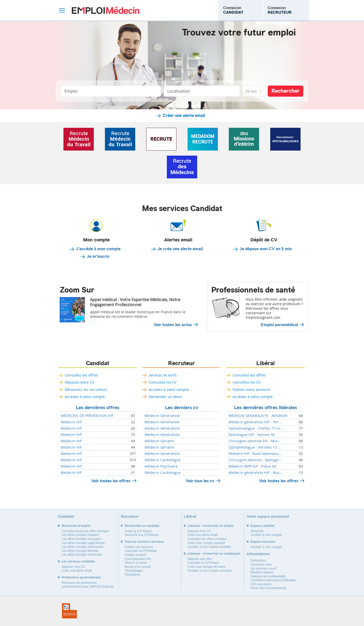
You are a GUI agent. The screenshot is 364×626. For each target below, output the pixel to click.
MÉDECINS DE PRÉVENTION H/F (87, 416)
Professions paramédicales (81, 577)
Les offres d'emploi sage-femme (83, 543)
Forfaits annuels (135, 555)
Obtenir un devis (136, 563)
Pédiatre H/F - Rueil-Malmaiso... (255, 454)
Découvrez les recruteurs (86, 390)
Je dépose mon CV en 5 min (266, 249)
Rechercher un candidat (142, 526)
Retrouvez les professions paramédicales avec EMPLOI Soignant (88, 585)
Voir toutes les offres (111, 481)
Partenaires (132, 575)
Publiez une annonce (139, 547)
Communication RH (138, 559)
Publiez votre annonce (251, 390)
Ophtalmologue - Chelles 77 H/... (256, 428)
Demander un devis (165, 397)
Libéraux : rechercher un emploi (211, 526)
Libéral (266, 363)
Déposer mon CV (73, 567)
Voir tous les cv (200, 481)
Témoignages (134, 571)
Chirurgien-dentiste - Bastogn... (255, 460)
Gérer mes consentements (268, 588)
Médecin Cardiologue (163, 460)
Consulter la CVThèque (203, 563)
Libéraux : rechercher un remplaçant (214, 554)
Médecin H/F (71, 422)
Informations (258, 554)
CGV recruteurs (261, 584)
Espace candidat (263, 526)
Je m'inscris (98, 257)
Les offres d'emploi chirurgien (81, 539)
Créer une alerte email (184, 116)
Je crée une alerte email (180, 249)
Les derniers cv (182, 408)
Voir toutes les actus (173, 325)
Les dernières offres (98, 408)
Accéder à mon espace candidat (209, 547)
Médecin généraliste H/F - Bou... (256, 473)
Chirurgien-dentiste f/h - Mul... (255, 441)
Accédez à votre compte (85, 397)
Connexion (233, 10)
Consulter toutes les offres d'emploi (85, 531)
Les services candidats (78, 561)
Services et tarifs (163, 375)
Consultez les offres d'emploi (207, 539)
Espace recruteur (263, 542)
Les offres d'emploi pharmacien (83, 547)
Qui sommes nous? (264, 569)
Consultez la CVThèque (141, 551)
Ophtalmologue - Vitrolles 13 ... (255, 447)
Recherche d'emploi (76, 526)
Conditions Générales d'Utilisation (273, 580)
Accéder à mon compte (266, 535)
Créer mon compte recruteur (207, 567)
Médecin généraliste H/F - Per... (255, 422)
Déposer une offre (200, 559)
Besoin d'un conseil (138, 567)
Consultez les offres (81, 375)
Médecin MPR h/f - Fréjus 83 (252, 466)
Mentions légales (262, 572)
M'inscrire (257, 531)
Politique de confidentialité (268, 576)
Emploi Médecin (106, 10)
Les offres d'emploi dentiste (80, 551)
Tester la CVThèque (138, 531)
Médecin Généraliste (162, 416)
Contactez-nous (261, 565)
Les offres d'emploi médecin (81, 535)
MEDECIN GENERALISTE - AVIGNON (258, 416)
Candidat (98, 363)
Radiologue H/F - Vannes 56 (252, 435)
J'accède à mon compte (98, 249)
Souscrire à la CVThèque (142, 535)
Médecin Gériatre (159, 441)
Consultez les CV (163, 382)
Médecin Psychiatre (161, 466)
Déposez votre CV (79, 382)
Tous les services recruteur (144, 542)
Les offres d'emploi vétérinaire (82, 555)
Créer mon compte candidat (206, 543)
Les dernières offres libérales (266, 408)
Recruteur (181, 363)
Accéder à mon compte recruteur (210, 571)
